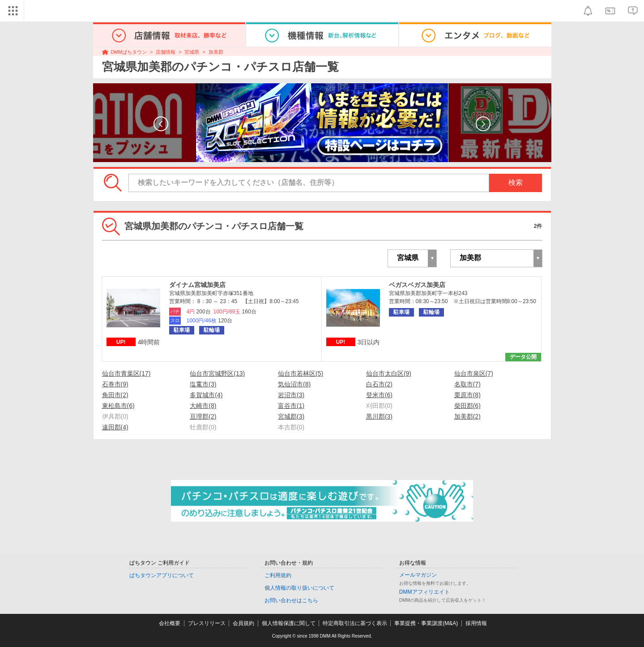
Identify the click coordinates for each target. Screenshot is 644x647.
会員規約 (243, 623)
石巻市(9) (115, 384)
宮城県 (192, 52)
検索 (516, 182)
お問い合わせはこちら (291, 600)
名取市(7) (467, 384)
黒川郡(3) (379, 416)
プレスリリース (207, 623)
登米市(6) (379, 395)
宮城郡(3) (291, 416)
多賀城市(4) (206, 395)
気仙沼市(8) (294, 384)
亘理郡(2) (203, 416)
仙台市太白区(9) (389, 373)
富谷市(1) (291, 406)
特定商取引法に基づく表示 (355, 623)
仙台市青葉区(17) (126, 373)
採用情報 (476, 623)
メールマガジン (418, 575)
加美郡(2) (467, 416)
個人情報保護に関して (289, 623)
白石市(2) (379, 384)
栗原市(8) (467, 395)
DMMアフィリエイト (424, 592)
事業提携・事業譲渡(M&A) (426, 623)
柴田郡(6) (467, 406)
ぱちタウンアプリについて (162, 575)
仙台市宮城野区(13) (217, 373)
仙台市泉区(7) (474, 373)
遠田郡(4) (115, 427)
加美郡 (216, 52)
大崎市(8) (203, 406)
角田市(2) (115, 395)
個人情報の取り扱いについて (299, 588)
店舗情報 (166, 52)
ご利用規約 (278, 575)
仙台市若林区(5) (301, 373)
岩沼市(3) (291, 395)
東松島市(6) (118, 406)
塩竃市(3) (203, 384)
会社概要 (170, 623)
